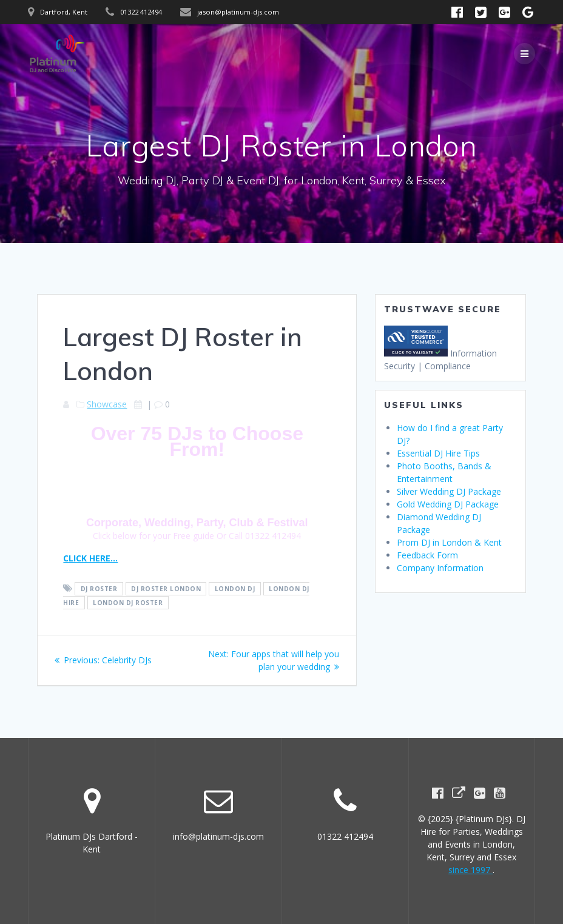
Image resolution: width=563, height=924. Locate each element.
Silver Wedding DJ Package (449, 491)
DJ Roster (99, 589)
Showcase (107, 404)
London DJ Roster (128, 603)
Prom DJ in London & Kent (449, 542)
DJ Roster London (166, 589)
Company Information (440, 568)
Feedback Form (427, 555)
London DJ (235, 589)
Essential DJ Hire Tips (438, 453)
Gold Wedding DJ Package (448, 504)
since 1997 (470, 870)
